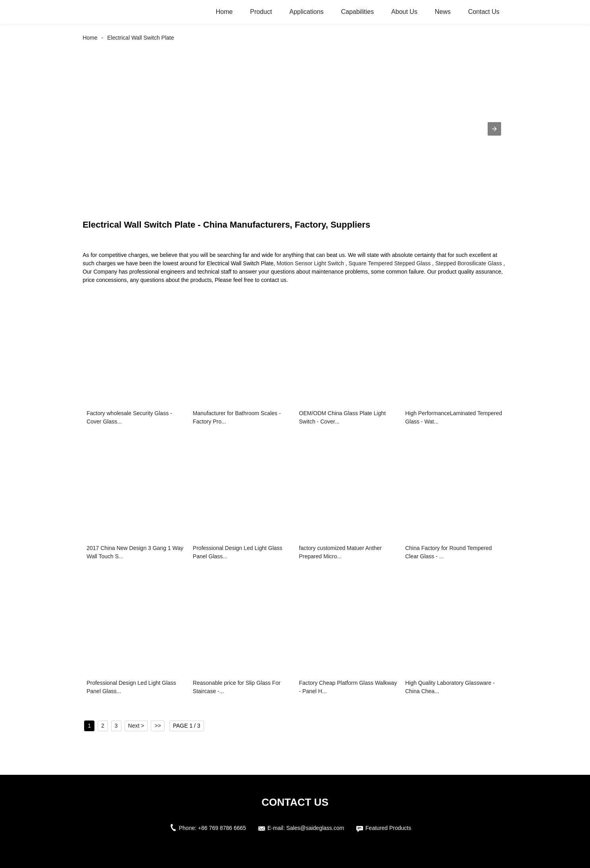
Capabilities (357, 12)
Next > (136, 726)
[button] (494, 129)
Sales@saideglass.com (315, 828)
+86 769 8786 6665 (222, 828)
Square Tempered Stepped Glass (389, 263)
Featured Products (388, 828)
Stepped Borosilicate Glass (469, 263)
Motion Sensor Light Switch (310, 263)
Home (224, 12)
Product (261, 12)
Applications (306, 12)
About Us (404, 12)
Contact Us (484, 12)
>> (158, 726)
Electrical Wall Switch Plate (140, 38)
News (443, 12)
